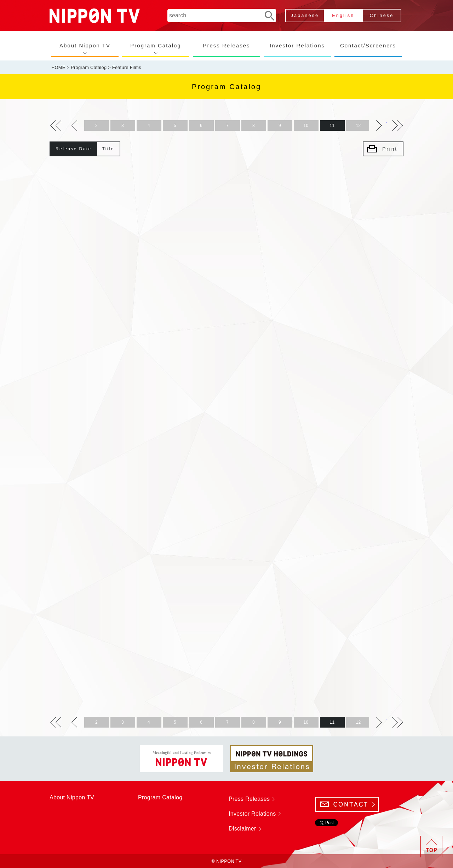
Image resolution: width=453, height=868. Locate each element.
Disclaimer (242, 829)
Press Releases (226, 45)
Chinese (382, 15)
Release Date (74, 149)
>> (56, 126)
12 (359, 126)
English (343, 15)
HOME (58, 67)
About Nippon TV (85, 45)
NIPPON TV (95, 16)
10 (306, 126)
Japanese (305, 15)
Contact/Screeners (368, 45)
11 (332, 126)
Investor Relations (297, 45)
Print (390, 149)
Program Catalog (156, 45)
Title (108, 149)
